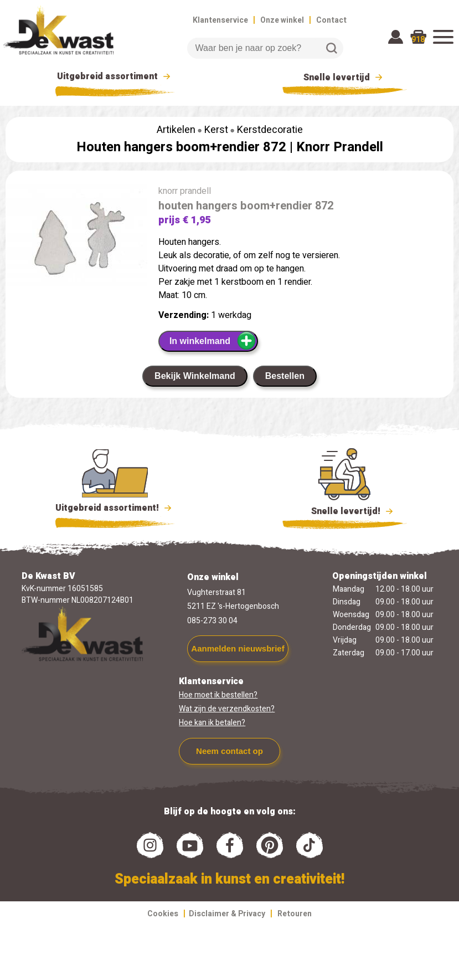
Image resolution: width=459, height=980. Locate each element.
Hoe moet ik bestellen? (218, 695)
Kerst (216, 130)
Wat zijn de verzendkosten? (227, 709)
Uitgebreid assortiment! (115, 508)
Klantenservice (220, 20)
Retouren (295, 914)
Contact (331, 20)
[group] (76, 239)
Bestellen (285, 376)
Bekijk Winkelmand (195, 376)
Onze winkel (282, 20)
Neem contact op (229, 751)
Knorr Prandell (340, 147)
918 (418, 40)
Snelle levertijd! (345, 510)
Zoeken (332, 48)
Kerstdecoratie (270, 130)
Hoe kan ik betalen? (212, 723)
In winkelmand (213, 341)
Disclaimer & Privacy (227, 914)
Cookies (163, 914)
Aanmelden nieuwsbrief (238, 648)
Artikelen (176, 130)
